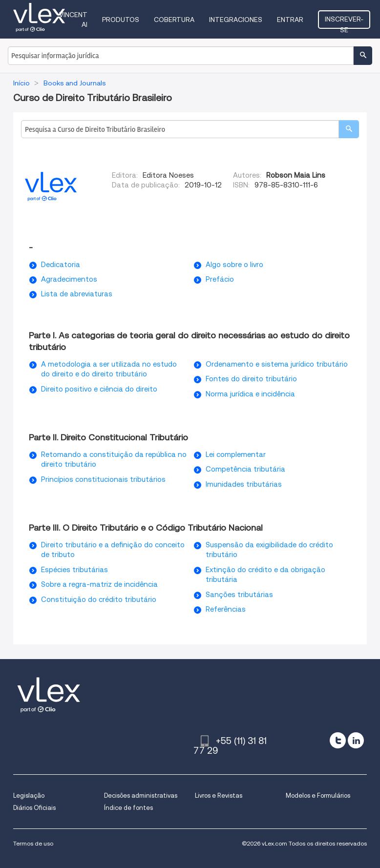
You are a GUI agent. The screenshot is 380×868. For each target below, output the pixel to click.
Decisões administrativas (141, 796)
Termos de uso (33, 843)
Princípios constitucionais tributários (103, 479)
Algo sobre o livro (234, 265)
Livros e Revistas (219, 796)
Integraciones (236, 20)
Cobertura (174, 20)
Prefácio (220, 279)
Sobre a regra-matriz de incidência (99, 584)
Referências (226, 609)
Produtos (121, 20)
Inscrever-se (344, 22)
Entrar (290, 20)
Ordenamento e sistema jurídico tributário (277, 364)
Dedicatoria (61, 265)
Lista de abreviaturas (77, 294)
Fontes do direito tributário (251, 379)
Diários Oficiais (34, 808)
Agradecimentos (69, 279)
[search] (349, 129)
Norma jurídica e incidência (250, 394)
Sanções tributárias (239, 595)
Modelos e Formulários (318, 796)
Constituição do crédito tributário (99, 599)
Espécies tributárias (74, 570)
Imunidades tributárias (244, 484)
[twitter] (338, 740)
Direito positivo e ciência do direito (99, 389)
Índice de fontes (128, 808)
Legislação (29, 796)
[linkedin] (356, 740)
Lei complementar (236, 455)
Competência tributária (245, 469)
